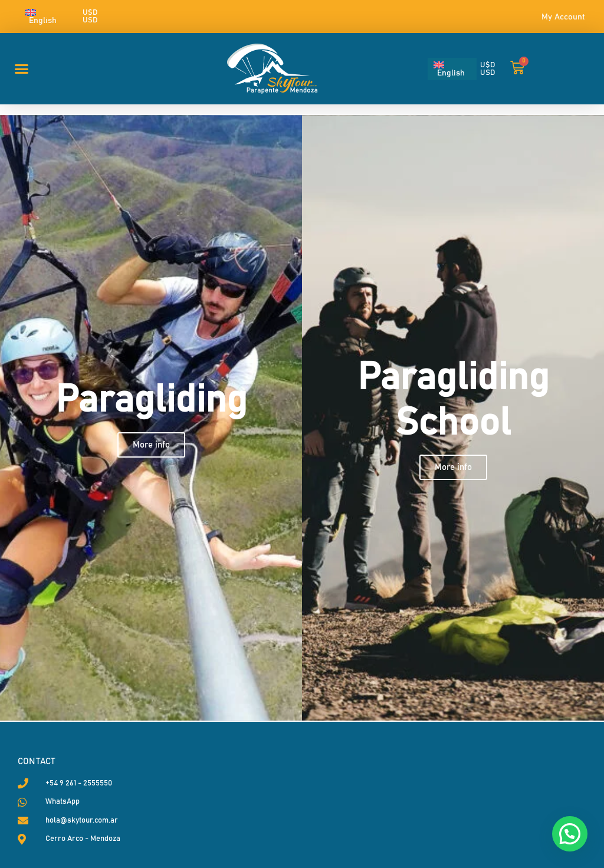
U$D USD (90, 17)
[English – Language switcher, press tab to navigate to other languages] (47, 17)
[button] (22, 69)
